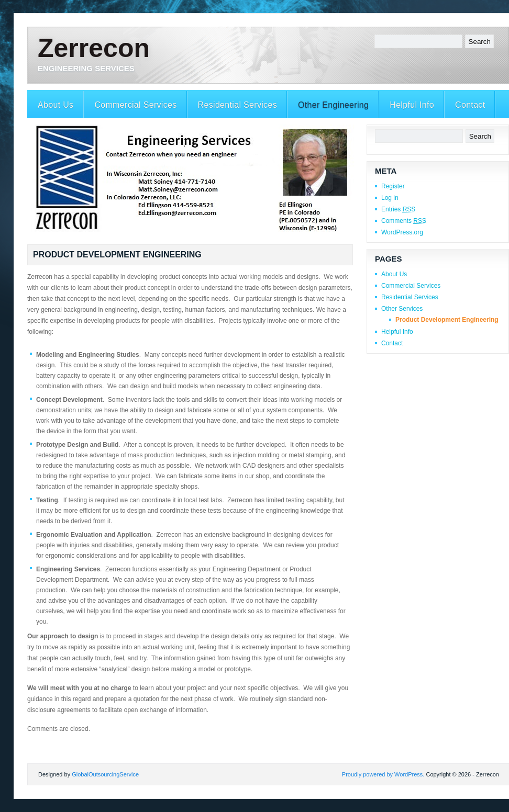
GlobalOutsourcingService (105, 774)
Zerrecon (94, 48)
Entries (398, 209)
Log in (390, 198)
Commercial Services (135, 105)
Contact (470, 105)
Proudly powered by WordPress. (383, 774)
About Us (56, 105)
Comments (404, 221)
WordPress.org (402, 232)
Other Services (402, 309)
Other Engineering (333, 105)
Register (393, 186)
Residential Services (237, 105)
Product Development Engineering (447, 320)
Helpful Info (412, 105)
